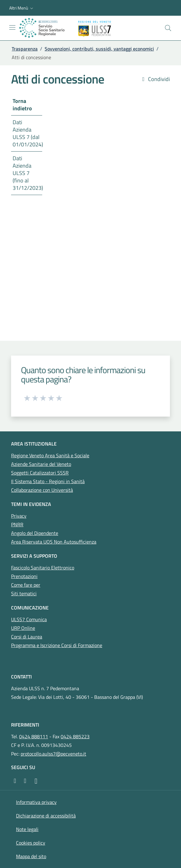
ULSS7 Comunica (29, 619)
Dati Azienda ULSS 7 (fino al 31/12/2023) (27, 173)
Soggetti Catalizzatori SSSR (40, 473)
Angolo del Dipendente (35, 533)
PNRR (17, 524)
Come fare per (26, 585)
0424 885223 (75, 736)
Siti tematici (24, 593)
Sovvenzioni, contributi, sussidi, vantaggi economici (99, 49)
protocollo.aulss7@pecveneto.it (53, 754)
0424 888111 (34, 736)
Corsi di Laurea (27, 637)
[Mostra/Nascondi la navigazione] (12, 27)
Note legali (27, 829)
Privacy (19, 516)
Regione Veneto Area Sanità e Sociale (50, 455)
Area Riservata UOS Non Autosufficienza (54, 542)
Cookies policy (31, 843)
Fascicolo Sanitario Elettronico (43, 568)
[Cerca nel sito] (168, 28)
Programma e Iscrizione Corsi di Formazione (57, 645)
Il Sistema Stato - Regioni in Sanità (48, 481)
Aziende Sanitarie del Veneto (41, 464)
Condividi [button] (155, 79)
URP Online (23, 628)
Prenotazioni (24, 576)
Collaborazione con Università (42, 490)
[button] (22, 8)
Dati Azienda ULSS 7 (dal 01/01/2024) (27, 133)
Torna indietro (22, 105)
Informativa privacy (36, 802)
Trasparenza (25, 49)
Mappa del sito (31, 856)
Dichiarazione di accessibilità (46, 816)
